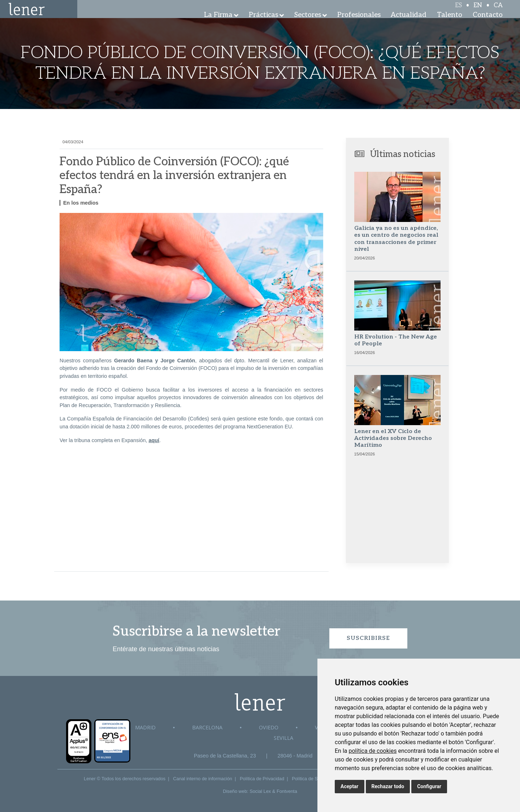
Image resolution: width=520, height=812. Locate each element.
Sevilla (283, 738)
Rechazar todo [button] (388, 786)
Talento (450, 25)
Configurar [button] (429, 786)
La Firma (218, 25)
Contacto (488, 25)
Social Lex (260, 791)
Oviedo (269, 727)
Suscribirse (368, 638)
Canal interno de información (203, 779)
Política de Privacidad (262, 779)
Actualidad (409, 25)
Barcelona (207, 727)
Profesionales (359, 25)
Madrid (145, 727)
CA (498, 12)
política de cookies (372, 751)
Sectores (308, 25)
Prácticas (263, 25)
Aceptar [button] (350, 786)
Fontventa (287, 791)
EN (478, 12)
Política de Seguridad (314, 779)
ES (458, 12)
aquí (154, 440)
